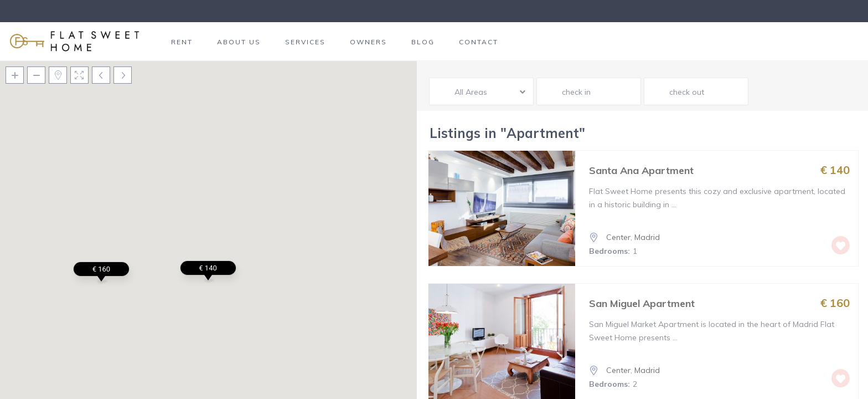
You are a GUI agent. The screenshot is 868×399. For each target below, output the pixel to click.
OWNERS (368, 42)
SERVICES (305, 42)
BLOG (423, 42)
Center (618, 237)
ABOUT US (239, 42)
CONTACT (479, 42)
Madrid (647, 237)
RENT (182, 42)
